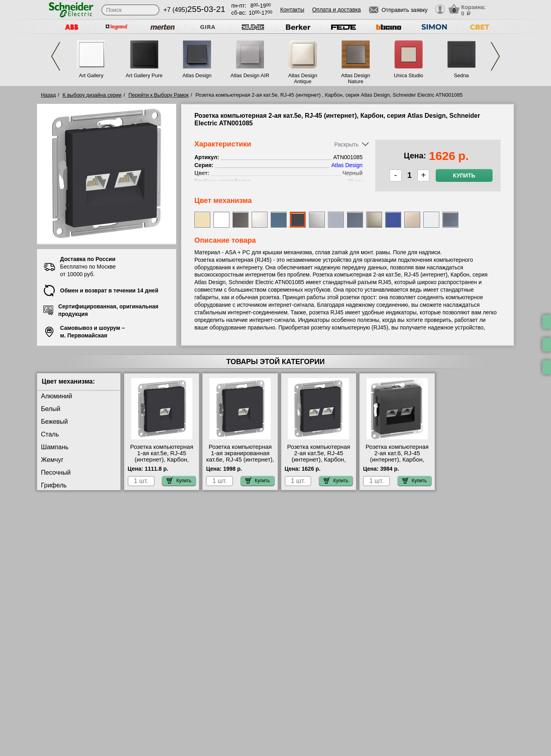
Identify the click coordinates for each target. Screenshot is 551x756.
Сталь (50, 434)
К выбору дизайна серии (92, 95)
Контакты (292, 10)
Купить (464, 175)
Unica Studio (409, 75)
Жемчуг (52, 460)
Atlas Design (197, 75)
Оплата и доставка (336, 10)
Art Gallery (91, 75)
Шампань (55, 447)
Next (495, 56)
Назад (48, 95)
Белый (51, 409)
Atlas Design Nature (356, 78)
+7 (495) (194, 10)
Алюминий (56, 396)
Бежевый (54, 422)
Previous (56, 56)
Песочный (56, 472)
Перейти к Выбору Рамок (159, 95)
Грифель (54, 485)
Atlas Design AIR (250, 75)
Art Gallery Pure (144, 75)
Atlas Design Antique (303, 78)
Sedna (462, 75)
